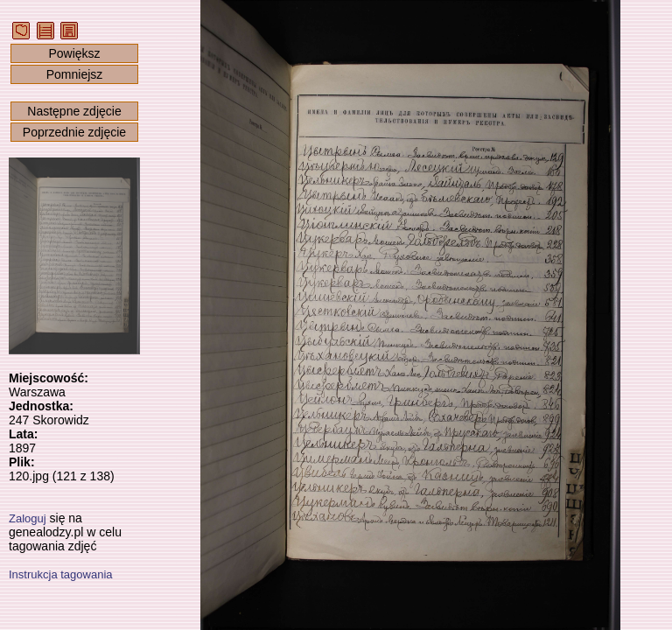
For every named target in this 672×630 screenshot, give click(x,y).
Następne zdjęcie (74, 111)
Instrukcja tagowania (61, 574)
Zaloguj (28, 518)
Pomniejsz (75, 74)
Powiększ (74, 53)
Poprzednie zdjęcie (74, 132)
